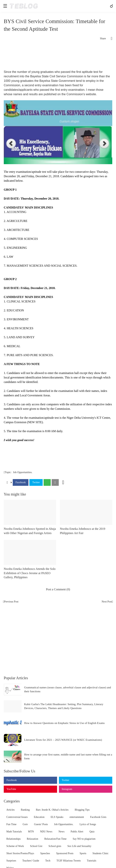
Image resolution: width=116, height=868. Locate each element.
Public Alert (77, 832)
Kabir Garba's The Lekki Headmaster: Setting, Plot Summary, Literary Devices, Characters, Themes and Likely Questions (64, 706)
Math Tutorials (14, 832)
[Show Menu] (5, 6)
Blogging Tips (82, 810)
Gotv (25, 824)
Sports (83, 853)
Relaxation (32, 839)
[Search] (112, 6)
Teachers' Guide (31, 861)
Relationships (13, 839)
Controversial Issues (17, 817)
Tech (48, 861)
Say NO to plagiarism (84, 839)
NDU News (46, 832)
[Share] (109, 39)
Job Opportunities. (23, 472)
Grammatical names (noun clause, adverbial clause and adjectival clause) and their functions (68, 689)
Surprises (11, 861)
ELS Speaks (57, 817)
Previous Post (11, 602)
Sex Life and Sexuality (79, 846)
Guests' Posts (41, 824)
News (62, 832)
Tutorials (91, 861)
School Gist (36, 846)
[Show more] (63, 482)
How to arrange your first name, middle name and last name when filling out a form (68, 756)
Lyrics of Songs (88, 824)
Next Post (107, 602)
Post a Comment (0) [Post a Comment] (58, 589)
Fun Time (11, 824)
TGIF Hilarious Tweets (69, 861)
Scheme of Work (15, 846)
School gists (55, 846)
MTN (31, 832)
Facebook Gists (98, 817)
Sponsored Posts (65, 853)
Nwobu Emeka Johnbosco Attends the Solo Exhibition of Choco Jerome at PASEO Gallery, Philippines (30, 573)
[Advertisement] (58, 57)
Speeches (45, 853)
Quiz (92, 832)
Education (39, 817)
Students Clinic (100, 853)
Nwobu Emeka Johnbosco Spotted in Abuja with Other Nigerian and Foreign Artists (30, 531)
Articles (10, 810)
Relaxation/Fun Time (55, 839)
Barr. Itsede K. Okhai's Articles (52, 810)
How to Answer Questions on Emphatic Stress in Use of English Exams (64, 723)
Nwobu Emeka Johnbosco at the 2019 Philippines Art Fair (83, 531)
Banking (25, 810)
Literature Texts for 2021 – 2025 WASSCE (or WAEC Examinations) (63, 740)
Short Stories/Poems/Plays (20, 853)
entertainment (77, 817)
